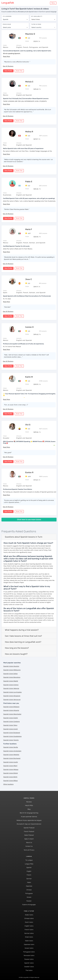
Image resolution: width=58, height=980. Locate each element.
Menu (53, 3)
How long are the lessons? (17, 648)
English (29, 871)
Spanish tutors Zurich (11, 729)
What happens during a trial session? (22, 630)
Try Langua (29, 860)
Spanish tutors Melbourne (12, 670)
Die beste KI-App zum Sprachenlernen (29, 824)
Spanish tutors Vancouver (12, 699)
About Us (29, 842)
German (29, 878)
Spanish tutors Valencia (11, 688)
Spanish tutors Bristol (11, 773)
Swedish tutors (29, 966)
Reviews (29, 801)
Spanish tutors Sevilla (11, 747)
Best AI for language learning (29, 812)
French (29, 875)
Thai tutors (29, 970)
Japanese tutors (29, 944)
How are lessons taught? (16, 654)
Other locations (8, 784)
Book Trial (19, 70)
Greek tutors (29, 937)
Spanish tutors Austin (11, 762)
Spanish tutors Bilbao (11, 780)
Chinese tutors (29, 918)
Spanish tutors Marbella (11, 754)
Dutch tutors (29, 922)
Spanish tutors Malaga (11, 769)
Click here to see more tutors (29, 519)
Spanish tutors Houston (11, 666)
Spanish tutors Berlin (10, 777)
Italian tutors (29, 940)
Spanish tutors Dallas (10, 673)
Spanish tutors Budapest (12, 732)
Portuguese (29, 893)
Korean (29, 897)
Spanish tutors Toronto (11, 740)
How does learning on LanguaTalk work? (23, 642)
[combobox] (15, 19)
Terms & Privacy (29, 850)
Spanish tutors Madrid (11, 681)
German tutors (29, 933)
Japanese (29, 886)
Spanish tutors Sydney (11, 684)
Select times (36, 18)
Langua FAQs (29, 863)
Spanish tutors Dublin (11, 717)
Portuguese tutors (29, 951)
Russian (29, 901)
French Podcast (29, 831)
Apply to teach (29, 839)
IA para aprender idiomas (29, 816)
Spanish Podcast (29, 827)
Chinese (29, 889)
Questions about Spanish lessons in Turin (24, 536)
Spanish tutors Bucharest (12, 758)
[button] (7, 56)
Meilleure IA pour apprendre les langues (29, 820)
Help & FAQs (29, 805)
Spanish (29, 867)
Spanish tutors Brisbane (11, 706)
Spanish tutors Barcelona (12, 677)
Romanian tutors (29, 955)
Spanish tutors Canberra (11, 721)
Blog (29, 809)
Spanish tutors (29, 963)
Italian (29, 882)
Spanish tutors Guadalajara (12, 736)
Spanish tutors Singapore (12, 695)
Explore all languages (29, 904)
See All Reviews (8, 66)
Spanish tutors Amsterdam (12, 751)
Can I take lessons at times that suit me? (23, 636)
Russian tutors (29, 959)
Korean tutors (29, 948)
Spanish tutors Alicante (11, 710)
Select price (7, 26)
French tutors (29, 929)
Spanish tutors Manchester (12, 714)
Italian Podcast (29, 835)
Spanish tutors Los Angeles (12, 692)
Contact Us (29, 846)
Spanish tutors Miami (10, 765)
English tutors (29, 925)
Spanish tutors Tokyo (10, 725)
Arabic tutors (29, 914)
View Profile (8, 70)
